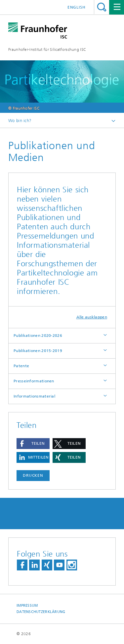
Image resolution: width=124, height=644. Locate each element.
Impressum (27, 606)
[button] (33, 444)
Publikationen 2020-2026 (38, 336)
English (77, 7)
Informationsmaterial (34, 396)
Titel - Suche (102, 7)
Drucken (33, 475)
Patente (21, 366)
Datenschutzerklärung (41, 612)
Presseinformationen (34, 381)
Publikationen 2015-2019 (38, 351)
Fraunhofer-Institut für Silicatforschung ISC (47, 49)
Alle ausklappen (92, 317)
